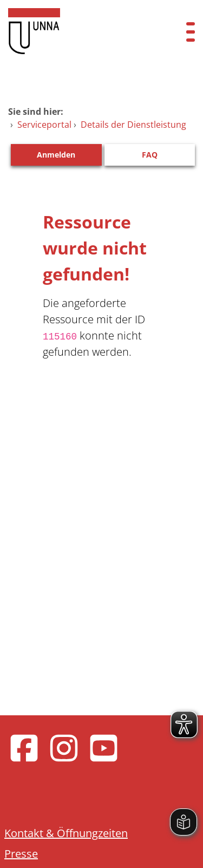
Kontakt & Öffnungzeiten (66, 833)
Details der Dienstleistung (133, 125)
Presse (21, 854)
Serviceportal (44, 125)
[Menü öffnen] (191, 31)
